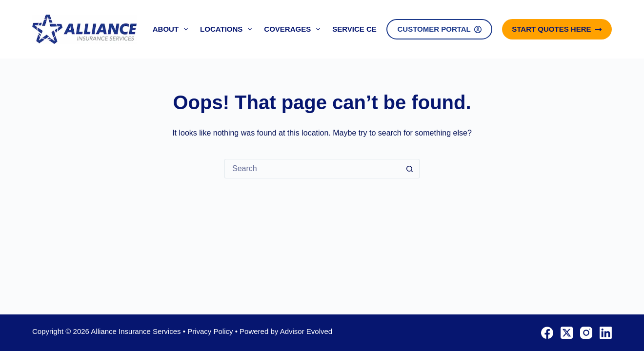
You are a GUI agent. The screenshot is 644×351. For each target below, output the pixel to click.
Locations (228, 29)
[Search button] (410, 169)
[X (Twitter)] (567, 333)
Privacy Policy (210, 331)
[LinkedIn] (606, 333)
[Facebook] (547, 333)
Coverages (294, 29)
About (172, 29)
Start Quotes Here (557, 29)
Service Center (364, 29)
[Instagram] (586, 333)
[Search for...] (312, 169)
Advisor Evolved (306, 331)
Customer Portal (439, 29)
